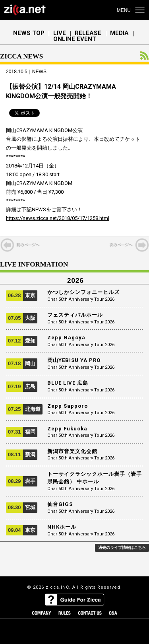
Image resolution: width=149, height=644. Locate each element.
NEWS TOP (29, 33)
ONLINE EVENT (75, 39)
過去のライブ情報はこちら (122, 548)
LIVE (60, 33)
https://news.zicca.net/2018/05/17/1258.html (58, 218)
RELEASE (88, 33)
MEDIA (119, 33)
